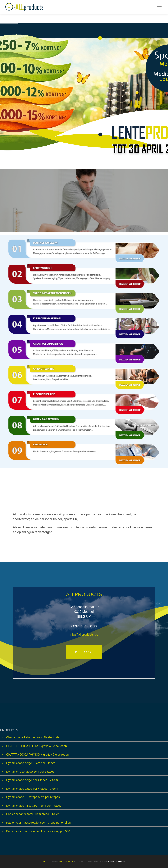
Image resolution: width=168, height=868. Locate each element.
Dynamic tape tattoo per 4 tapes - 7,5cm (32, 789)
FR (48, 862)
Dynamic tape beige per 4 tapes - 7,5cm (32, 780)
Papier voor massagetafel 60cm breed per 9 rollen (38, 823)
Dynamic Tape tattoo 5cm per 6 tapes (30, 772)
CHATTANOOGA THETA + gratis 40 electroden (37, 746)
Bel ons (84, 652)
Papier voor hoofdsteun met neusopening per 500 (38, 831)
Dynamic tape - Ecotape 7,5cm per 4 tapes (34, 806)
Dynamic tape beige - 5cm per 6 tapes (31, 763)
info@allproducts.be (84, 634)
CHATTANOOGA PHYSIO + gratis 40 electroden (37, 755)
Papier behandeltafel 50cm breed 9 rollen (33, 814)
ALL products (66, 862)
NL (44, 862)
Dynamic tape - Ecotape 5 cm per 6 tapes (33, 797)
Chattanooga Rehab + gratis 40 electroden (34, 737)
